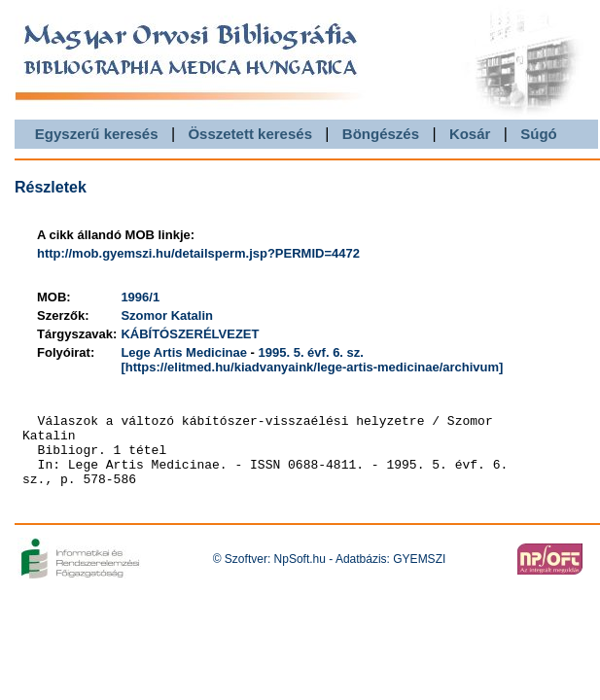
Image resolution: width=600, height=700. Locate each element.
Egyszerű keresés (97, 134)
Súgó (539, 134)
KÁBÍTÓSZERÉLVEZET (190, 334)
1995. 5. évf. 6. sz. (311, 352)
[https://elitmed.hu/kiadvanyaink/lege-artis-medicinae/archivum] (312, 367)
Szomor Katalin (167, 315)
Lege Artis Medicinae (184, 352)
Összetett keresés (250, 134)
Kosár (470, 134)
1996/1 (140, 297)
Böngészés (381, 134)
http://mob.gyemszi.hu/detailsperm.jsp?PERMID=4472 (198, 253)
